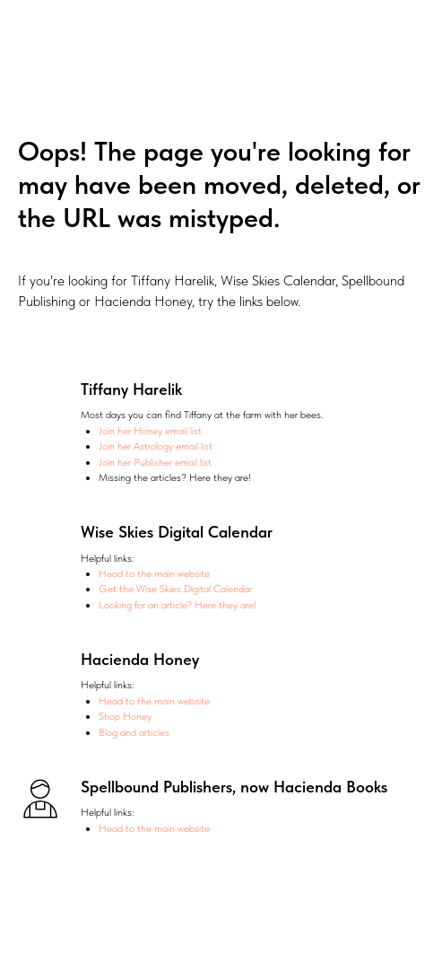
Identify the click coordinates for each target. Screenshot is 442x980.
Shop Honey (125, 716)
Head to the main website (154, 573)
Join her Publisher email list (155, 462)
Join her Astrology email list (156, 446)
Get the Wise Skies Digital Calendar (175, 589)
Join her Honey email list (150, 431)
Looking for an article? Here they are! (178, 605)
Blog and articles (134, 732)
